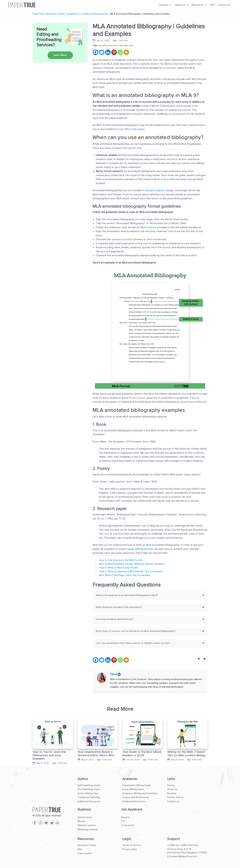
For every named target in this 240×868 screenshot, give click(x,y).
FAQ (212, 5)
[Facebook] (96, 52)
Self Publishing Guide (89, 785)
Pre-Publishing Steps (89, 789)
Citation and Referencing (136, 797)
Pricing (171, 785)
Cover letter (128, 825)
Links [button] (171, 779)
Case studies (85, 853)
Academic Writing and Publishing (140, 793)
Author (83, 779)
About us (172, 789)
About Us (182, 5)
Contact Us (224, 5)
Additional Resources (89, 801)
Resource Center (87, 845)
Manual (81, 821)
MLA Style (129, 45)
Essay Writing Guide (133, 789)
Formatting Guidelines (108, 45)
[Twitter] (102, 52)
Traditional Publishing (89, 797)
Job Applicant (132, 810)
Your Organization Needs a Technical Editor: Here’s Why (96, 754)
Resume (126, 817)
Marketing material (88, 829)
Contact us (173, 801)
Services (166, 5)
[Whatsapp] (120, 52)
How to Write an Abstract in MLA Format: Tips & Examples (131, 571)
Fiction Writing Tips (88, 793)
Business (84, 810)
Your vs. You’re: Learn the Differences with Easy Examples (49, 755)
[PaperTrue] (53, 810)
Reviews (172, 793)
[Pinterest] (114, 52)
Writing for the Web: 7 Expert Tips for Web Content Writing (186, 754)
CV (123, 821)
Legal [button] (127, 839)
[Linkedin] (108, 52)
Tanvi (114, 674)
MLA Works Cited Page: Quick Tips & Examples (125, 575)
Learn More (60, 55)
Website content (87, 825)
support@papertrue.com (184, 856)
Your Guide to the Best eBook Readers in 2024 (142, 754)
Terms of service (131, 845)
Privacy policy (130, 849)
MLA (122, 45)
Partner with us (175, 797)
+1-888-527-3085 (177, 845)
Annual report (85, 817)
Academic (130, 779)
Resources (199, 5)
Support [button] (173, 839)
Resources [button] (86, 839)
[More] (126, 52)
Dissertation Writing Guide (136, 785)
